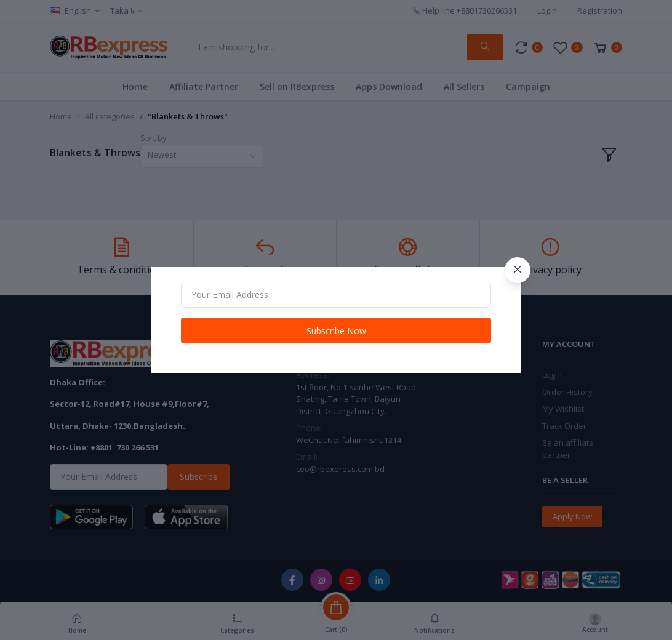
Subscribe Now (336, 331)
